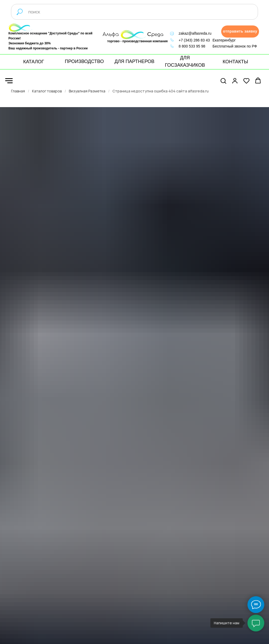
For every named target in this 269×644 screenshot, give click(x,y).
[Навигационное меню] (9, 81)
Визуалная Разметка (87, 91)
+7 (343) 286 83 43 (194, 40)
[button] (240, 32)
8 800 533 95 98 (192, 46)
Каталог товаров (47, 91)
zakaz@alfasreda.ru (195, 33)
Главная (18, 91)
